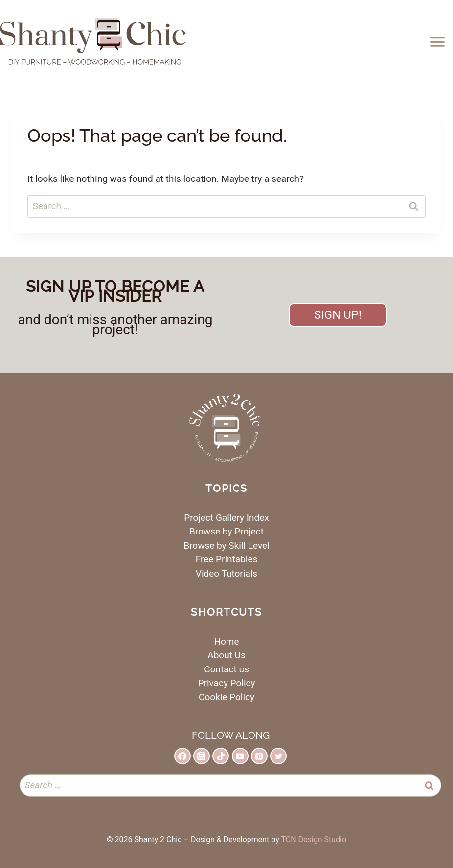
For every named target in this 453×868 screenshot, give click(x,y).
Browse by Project (226, 531)
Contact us (226, 669)
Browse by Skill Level (226, 545)
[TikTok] (221, 756)
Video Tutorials (226, 573)
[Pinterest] (259, 756)
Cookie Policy (226, 697)
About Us (226, 655)
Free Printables (227, 559)
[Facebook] (182, 756)
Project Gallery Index (226, 518)
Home (226, 641)
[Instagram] (202, 756)
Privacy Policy (227, 683)
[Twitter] (278, 756)
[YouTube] (240, 756)
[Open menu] (439, 42)
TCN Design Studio (314, 839)
